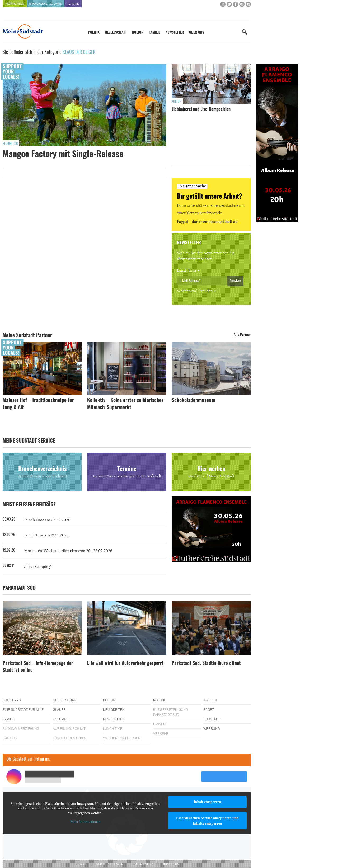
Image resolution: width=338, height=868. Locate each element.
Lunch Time (187, 271)
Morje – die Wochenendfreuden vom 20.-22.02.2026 (68, 551)
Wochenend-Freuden (195, 291)
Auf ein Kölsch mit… (71, 729)
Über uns (197, 33)
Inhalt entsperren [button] (207, 802)
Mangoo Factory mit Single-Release (63, 155)
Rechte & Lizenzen (110, 864)
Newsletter (175, 33)
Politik (94, 33)
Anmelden (235, 281)
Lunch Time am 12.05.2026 (46, 535)
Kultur (138, 33)
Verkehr (161, 734)
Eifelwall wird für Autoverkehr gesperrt (125, 664)
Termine (73, 4)
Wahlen (210, 700)
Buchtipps (12, 700)
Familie (154, 33)
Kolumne (61, 719)
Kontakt (80, 864)
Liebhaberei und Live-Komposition (201, 109)
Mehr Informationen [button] (85, 822)
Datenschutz (143, 864)
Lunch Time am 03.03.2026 (47, 520)
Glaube (59, 710)
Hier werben (15, 4)
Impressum (171, 864)
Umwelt (160, 724)
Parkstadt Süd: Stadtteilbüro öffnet (206, 664)
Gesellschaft (116, 33)
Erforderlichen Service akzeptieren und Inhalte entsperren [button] (207, 821)
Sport (209, 710)
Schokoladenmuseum (193, 401)
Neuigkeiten (10, 144)
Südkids (10, 738)
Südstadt (212, 719)
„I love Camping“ (38, 567)
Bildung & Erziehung (21, 729)
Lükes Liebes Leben (70, 738)
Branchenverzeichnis (46, 4)
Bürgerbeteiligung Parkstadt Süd (171, 712)
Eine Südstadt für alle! (24, 710)
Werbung (212, 729)
